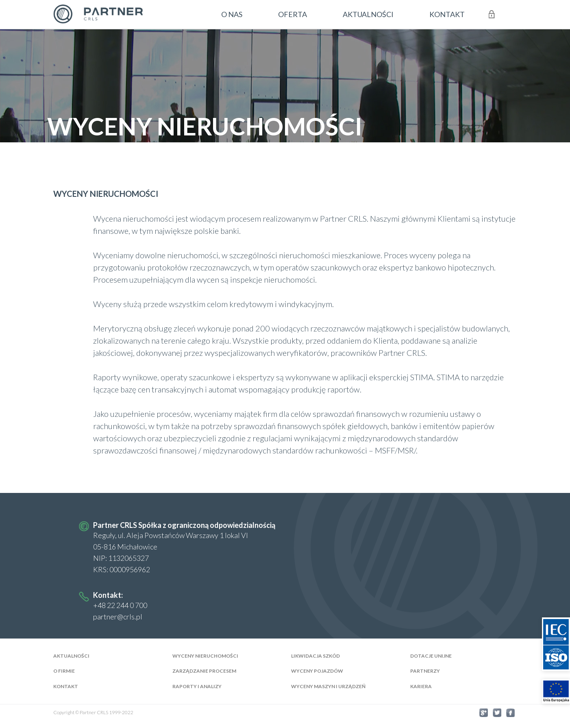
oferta (293, 14)
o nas (232, 14)
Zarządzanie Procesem (204, 671)
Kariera (421, 687)
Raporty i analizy (197, 687)
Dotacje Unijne (431, 656)
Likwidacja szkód (315, 656)
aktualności (368, 14)
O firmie (64, 671)
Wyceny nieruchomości (205, 656)
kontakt (447, 14)
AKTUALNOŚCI (71, 656)
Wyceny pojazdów (317, 671)
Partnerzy (425, 671)
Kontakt (66, 687)
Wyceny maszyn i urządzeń (328, 687)
